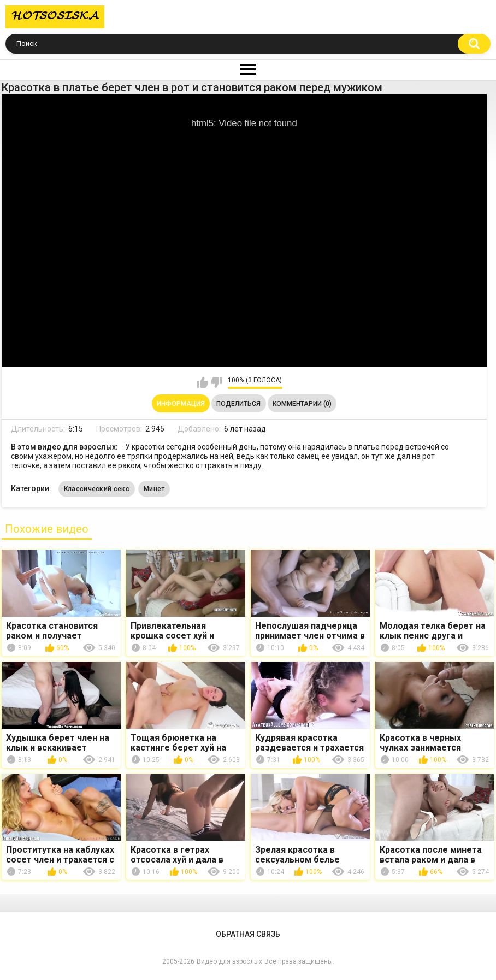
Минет (154, 489)
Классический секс (97, 489)
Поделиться (238, 404)
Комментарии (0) (302, 404)
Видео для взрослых (229, 961)
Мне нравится (202, 382)
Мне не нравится (217, 382)
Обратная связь (248, 934)
